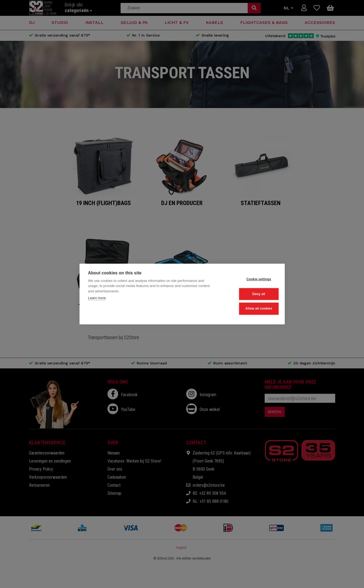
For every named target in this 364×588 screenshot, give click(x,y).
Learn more (97, 298)
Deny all (250, 294)
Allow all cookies (250, 308)
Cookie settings (250, 280)
